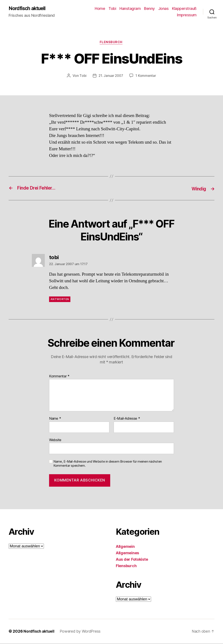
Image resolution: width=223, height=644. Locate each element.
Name (55, 419)
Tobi (112, 9)
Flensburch (111, 43)
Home (100, 9)
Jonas (163, 9)
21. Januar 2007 (111, 76)
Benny (149, 9)
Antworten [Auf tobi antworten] (60, 300)
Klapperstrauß (184, 9)
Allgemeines (127, 554)
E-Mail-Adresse (127, 419)
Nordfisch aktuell (28, 9)
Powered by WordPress (81, 632)
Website (55, 440)
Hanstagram (130, 9)
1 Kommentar (146, 76)
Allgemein (125, 547)
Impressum (187, 15)
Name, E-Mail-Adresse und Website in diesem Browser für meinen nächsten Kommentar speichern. (108, 464)
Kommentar (59, 377)
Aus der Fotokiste (132, 560)
